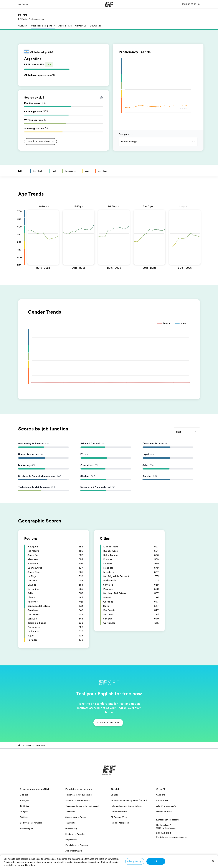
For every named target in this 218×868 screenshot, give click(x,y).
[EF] (109, 4)
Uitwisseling (71, 828)
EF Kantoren (162, 800)
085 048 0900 (164, 833)
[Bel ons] (190, 4)
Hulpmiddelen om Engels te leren (126, 806)
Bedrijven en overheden (31, 823)
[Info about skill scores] (101, 98)
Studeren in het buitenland (78, 800)
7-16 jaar (24, 795)
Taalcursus (70, 823)
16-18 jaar (24, 800)
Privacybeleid (91, 865)
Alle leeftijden (27, 828)
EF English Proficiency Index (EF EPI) (129, 800)
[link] (32, 17)
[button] (24, 4)
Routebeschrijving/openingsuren (172, 837)
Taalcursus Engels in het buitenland (82, 806)
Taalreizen (70, 812)
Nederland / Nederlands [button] (30, 865)
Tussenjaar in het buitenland (78, 795)
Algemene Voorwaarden (111, 865)
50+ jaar (24, 817)
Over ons (161, 795)
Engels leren (71, 840)
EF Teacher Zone (119, 817)
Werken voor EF (164, 812)
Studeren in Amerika (75, 834)
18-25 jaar (25, 806)
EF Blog (115, 795)
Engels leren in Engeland (77, 845)
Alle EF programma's (166, 806)
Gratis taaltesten (119, 812)
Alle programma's (74, 851)
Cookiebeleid (132, 865)
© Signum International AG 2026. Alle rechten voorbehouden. (173, 865)
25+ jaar (24, 812)
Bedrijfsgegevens (74, 865)
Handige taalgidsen (120, 823)
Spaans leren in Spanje (76, 817)
